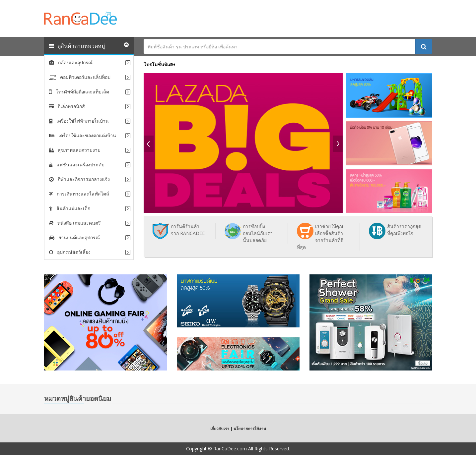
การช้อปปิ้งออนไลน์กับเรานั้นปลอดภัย (258, 233)
